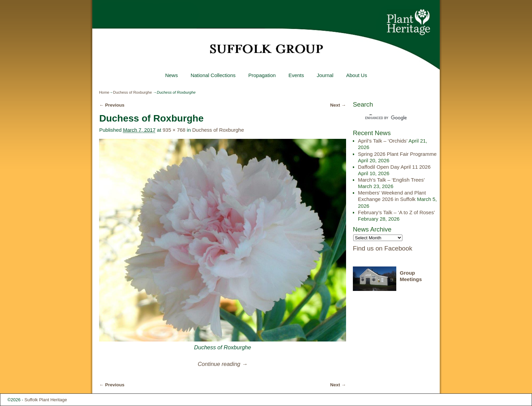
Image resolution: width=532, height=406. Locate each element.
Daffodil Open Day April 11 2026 (394, 167)
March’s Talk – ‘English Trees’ (391, 180)
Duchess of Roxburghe (132, 92)
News (171, 75)
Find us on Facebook (383, 248)
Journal (325, 75)
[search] (390, 118)
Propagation (262, 75)
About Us (357, 75)
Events (296, 75)
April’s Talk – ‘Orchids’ (383, 141)
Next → (338, 105)
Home (104, 92)
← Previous (112, 105)
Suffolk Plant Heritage (46, 400)
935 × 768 (174, 130)
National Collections (213, 75)
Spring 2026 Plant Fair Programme (397, 154)
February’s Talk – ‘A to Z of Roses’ (396, 212)
